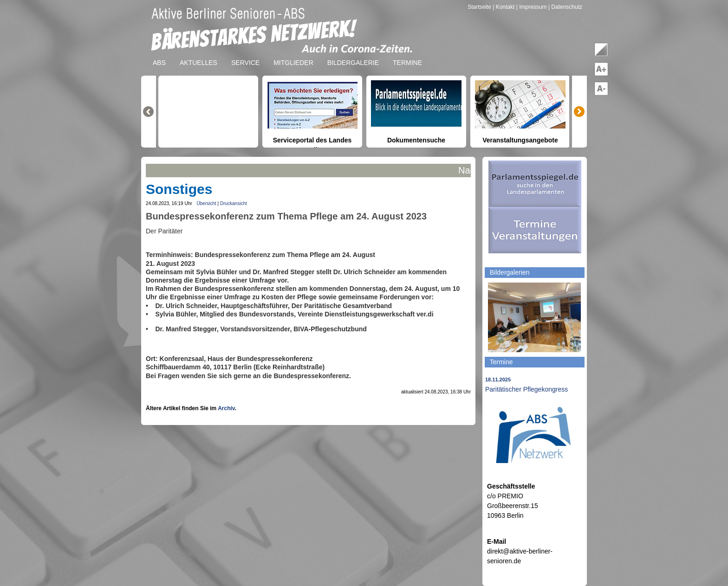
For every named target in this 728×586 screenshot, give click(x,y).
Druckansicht (234, 203)
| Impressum (532, 7)
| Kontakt (504, 7)
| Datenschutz (565, 7)
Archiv (226, 408)
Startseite (480, 7)
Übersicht (207, 203)
